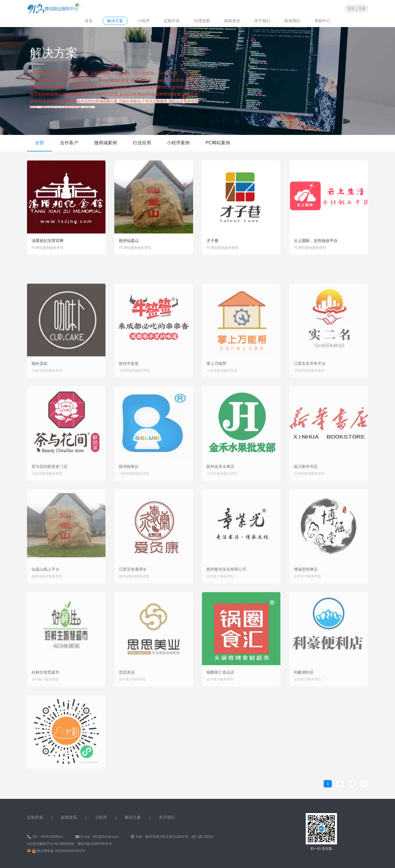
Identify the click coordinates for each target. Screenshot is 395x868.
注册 (362, 8)
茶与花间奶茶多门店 (49, 488)
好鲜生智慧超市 (46, 694)
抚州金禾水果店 (220, 488)
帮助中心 (322, 20)
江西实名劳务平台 (310, 385)
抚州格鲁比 (129, 488)
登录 (351, 8)
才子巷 (212, 244)
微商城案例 (106, 143)
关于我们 (262, 20)
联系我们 (292, 20)
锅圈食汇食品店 (220, 694)
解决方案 (115, 20)
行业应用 (142, 143)
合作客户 (69, 143)
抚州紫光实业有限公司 (226, 591)
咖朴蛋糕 (40, 385)
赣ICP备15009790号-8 (94, 844)
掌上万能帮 (216, 385)
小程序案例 (178, 143)
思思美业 (127, 694)
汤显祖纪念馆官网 (47, 244)
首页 (89, 20)
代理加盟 (202, 20)
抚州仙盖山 (129, 244)
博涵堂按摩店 (306, 591)
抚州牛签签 (129, 385)
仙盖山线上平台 (46, 591)
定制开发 (172, 20)
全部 (40, 143)
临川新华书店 (306, 488)
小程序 (144, 20)
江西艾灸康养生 (133, 591)
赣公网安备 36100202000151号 (61, 851)
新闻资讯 (232, 20)
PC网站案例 (218, 143)
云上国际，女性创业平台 (316, 244)
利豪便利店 (304, 694)
